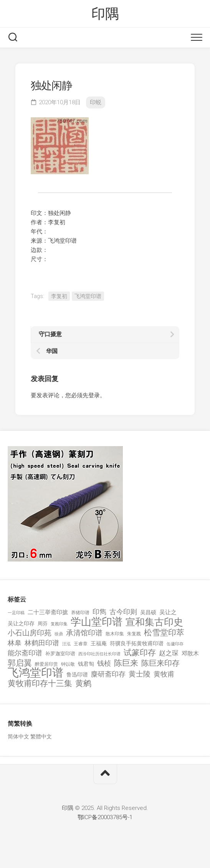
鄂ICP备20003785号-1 (105, 817)
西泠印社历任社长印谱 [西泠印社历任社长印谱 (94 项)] (99, 654)
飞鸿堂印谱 (88, 296)
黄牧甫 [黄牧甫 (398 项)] (164, 674)
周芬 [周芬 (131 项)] (43, 624)
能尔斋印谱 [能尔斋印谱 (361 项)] (25, 653)
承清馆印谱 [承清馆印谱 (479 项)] (84, 633)
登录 (94, 395)
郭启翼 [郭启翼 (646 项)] (20, 663)
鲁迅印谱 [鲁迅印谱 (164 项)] (77, 675)
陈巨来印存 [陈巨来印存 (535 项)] (160, 663)
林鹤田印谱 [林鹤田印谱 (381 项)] (42, 643)
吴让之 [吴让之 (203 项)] (168, 612)
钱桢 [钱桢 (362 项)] (104, 663)
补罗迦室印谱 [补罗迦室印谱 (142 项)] (60, 654)
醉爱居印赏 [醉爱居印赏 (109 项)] (46, 664)
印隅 (105, 14)
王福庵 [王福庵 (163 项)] (99, 643)
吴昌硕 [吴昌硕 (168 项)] (148, 612)
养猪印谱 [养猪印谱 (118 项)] (80, 613)
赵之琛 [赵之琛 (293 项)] (169, 653)
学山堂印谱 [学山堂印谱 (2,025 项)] (97, 622)
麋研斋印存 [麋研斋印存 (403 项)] (108, 674)
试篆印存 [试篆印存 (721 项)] (140, 653)
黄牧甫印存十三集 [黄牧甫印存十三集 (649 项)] (40, 684)
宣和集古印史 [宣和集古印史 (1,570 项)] (154, 622)
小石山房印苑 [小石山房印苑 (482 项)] (30, 633)
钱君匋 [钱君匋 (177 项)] (86, 664)
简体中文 (18, 736)
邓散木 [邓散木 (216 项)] (190, 653)
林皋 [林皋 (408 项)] (15, 643)
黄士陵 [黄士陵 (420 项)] (140, 674)
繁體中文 (41, 736)
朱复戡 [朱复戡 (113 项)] (134, 634)
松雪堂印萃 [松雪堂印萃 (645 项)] (164, 633)
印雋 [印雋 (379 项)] (99, 612)
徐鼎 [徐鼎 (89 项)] (59, 634)
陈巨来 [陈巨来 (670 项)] (126, 663)
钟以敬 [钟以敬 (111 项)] (68, 664)
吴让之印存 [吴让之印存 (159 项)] (21, 623)
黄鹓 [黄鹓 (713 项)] (83, 684)
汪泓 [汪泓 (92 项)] (66, 644)
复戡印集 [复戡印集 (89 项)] (59, 624)
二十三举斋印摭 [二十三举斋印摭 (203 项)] (48, 612)
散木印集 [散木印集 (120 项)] (115, 634)
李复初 (59, 296)
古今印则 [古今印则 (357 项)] (123, 612)
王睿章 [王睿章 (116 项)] (81, 644)
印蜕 (96, 102)
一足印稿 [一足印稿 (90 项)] (16, 613)
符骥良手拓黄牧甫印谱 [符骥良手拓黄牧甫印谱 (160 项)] (137, 643)
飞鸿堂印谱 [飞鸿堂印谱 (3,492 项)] (36, 673)
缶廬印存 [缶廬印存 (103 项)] (175, 644)
